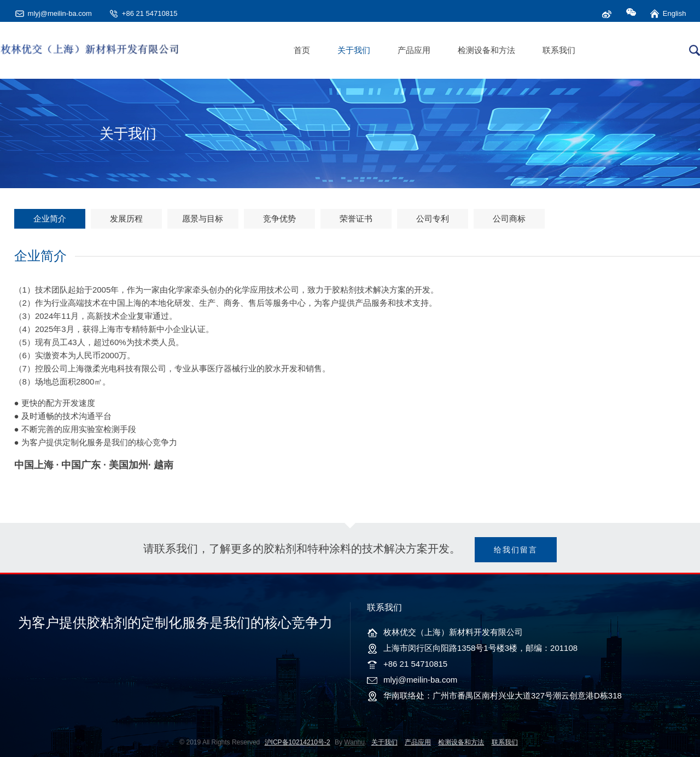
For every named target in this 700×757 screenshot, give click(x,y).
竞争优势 (279, 219)
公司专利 (433, 219)
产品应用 (414, 50)
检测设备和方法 (486, 50)
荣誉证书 (356, 219)
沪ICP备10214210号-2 (297, 742)
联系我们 (559, 50)
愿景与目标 (203, 219)
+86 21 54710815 (150, 13)
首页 (302, 50)
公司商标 (509, 219)
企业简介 (50, 219)
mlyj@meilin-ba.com (60, 13)
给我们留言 (516, 550)
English (675, 13)
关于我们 (354, 50)
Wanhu (354, 742)
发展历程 (126, 219)
